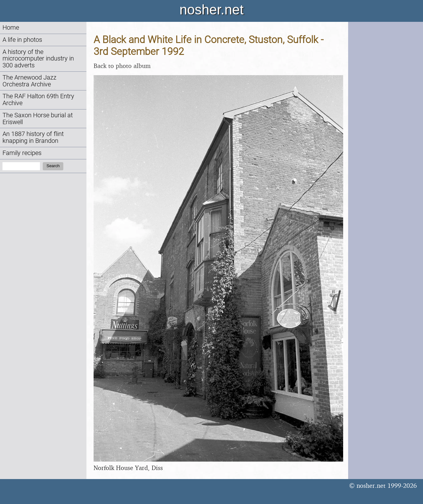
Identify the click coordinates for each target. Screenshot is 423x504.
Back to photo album (122, 66)
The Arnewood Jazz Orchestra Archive (29, 81)
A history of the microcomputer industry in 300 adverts (38, 59)
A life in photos (22, 40)
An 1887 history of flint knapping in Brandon (33, 137)
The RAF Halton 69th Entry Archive (38, 100)
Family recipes (22, 153)
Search (53, 166)
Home (11, 28)
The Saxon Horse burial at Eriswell (38, 119)
